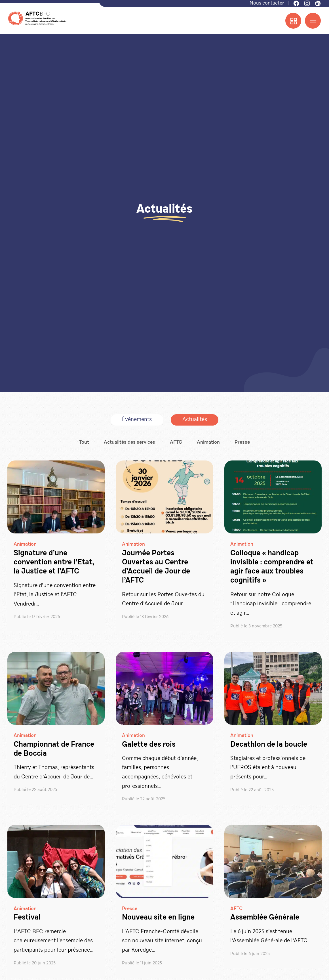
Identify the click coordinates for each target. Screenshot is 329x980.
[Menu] (313, 21)
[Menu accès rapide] (293, 21)
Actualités (195, 421)
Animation (209, 444)
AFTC (176, 444)
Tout (83, 444)
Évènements (137, 421)
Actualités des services (129, 444)
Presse (243, 444)
